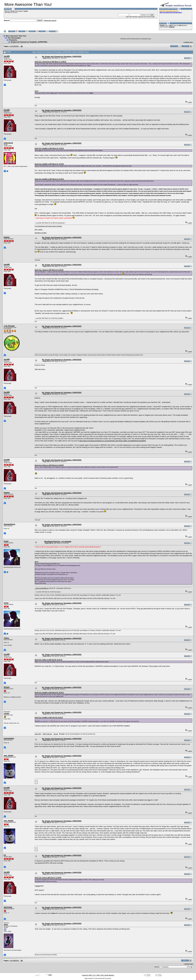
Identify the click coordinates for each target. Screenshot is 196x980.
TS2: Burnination (14, 38)
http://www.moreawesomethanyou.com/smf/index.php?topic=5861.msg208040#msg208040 (113, 441)
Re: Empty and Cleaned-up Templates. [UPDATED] (62, 57)
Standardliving (9, 524)
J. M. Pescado (9, 326)
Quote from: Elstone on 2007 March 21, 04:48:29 (49, 465)
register (26, 11)
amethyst (172, 27)
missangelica (9, 738)
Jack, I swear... (39, 230)
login (20, 11)
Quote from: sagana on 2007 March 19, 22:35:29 (49, 270)
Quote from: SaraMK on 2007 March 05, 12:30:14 (49, 693)
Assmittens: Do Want (41, 233)
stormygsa (8, 907)
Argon (6, 541)
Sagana (7, 237)
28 (22, 46)
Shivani (7, 687)
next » (191, 42)
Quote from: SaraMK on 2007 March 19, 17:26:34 (49, 148)
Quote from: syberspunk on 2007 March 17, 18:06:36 (50, 62)
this (149, 800)
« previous (186, 42)
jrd (5, 855)
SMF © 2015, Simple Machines (105, 975)
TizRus (6, 638)
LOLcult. (56, 734)
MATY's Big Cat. (47, 734)
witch (6, 925)
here (41, 116)
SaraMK (7, 56)
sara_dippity (9, 755)
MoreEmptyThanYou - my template (58, 542)
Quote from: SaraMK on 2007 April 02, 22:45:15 (49, 718)
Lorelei (6, 713)
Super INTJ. (38, 734)
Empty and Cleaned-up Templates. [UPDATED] (29, 42)
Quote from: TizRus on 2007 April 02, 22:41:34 (48, 660)
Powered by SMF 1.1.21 (89, 975)
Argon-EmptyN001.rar (42, 588)
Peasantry (13, 40)
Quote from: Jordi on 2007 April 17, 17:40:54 (48, 878)
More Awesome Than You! (16, 36)
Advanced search (50, 20)
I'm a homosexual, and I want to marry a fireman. (48, 226)
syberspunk (8, 143)
